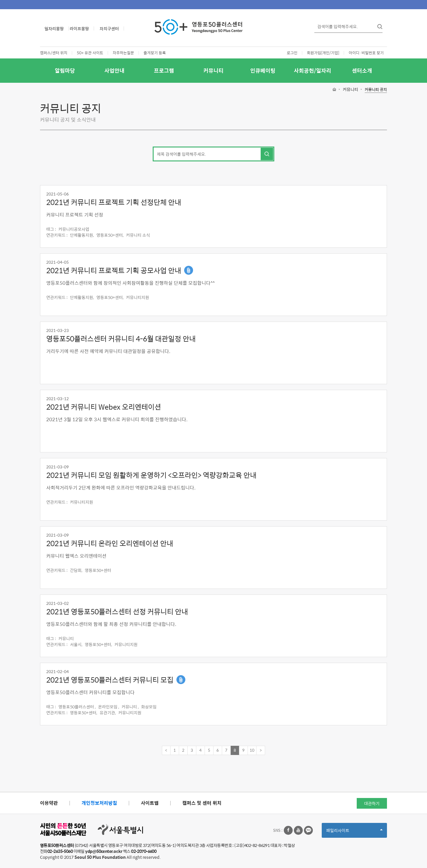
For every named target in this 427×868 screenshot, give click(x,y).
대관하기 (372, 803)
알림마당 (65, 70)
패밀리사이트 (354, 832)
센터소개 (362, 70)
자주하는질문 (123, 53)
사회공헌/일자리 (313, 70)
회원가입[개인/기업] (323, 53)
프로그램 (164, 70)
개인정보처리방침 (99, 803)
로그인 (292, 53)
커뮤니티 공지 (376, 90)
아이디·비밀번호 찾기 (366, 53)
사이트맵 (150, 803)
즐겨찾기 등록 (155, 53)
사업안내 (114, 70)
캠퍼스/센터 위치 (54, 53)
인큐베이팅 (263, 70)
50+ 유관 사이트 (90, 53)
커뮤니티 (213, 70)
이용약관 (49, 803)
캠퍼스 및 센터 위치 (202, 803)
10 (252, 750)
